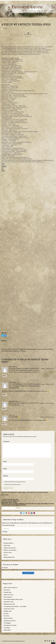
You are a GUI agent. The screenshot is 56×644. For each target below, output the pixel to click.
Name (5, 462)
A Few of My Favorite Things (15, 349)
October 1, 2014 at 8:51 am (47, 384)
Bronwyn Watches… (9, 543)
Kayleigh (4, 166)
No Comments (28, 35)
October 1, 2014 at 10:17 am (47, 403)
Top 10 (5, 555)
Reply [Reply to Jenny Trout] (5, 376)
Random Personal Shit (10, 548)
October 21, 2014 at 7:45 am (47, 417)
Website (6, 476)
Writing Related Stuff (9, 557)
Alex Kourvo (7, 590)
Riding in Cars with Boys (10, 550)
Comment (6, 442)
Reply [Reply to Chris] (5, 424)
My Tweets (5, 568)
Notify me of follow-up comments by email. (15, 482)
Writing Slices (7, 630)
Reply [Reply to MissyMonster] (5, 395)
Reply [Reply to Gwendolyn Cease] (5, 409)
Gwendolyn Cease (14, 401)
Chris (10, 415)
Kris (3, 169)
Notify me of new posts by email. (13, 485)
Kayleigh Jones (8, 611)
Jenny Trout (12, 367)
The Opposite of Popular (10, 625)
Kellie (3, 171)
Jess (3, 163)
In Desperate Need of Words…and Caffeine (15, 606)
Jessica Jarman (44, 349)
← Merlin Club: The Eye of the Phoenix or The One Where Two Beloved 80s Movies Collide (10, 501)
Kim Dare (6, 614)
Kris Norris (16, 351)
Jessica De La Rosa (9, 609)
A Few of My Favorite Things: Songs (26, 25)
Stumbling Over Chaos (10, 621)
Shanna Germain (8, 618)
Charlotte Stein (8, 592)
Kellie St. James (9, 351)
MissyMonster (13, 382)
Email (5, 469)
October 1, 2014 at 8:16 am (47, 369)
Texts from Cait (8, 553)
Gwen (3, 165)
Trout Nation (7, 628)
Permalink (23, 351)
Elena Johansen (8, 597)
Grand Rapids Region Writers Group (13, 599)
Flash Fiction (7, 545)
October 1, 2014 (28, 37)
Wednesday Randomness (30, 349)
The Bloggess (7, 623)
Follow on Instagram (28, 573)
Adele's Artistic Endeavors (10, 588)
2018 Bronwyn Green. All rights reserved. (14, 641)
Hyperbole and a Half (9, 604)
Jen (3, 168)
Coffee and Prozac (9, 595)
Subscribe (5, 532)
